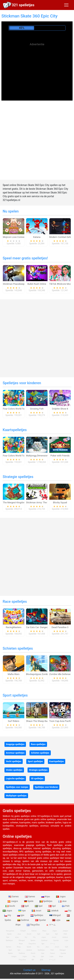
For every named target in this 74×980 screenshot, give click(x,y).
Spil (52, 906)
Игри (61, 956)
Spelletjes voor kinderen (22, 383)
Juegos (13, 901)
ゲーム (51, 925)
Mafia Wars (13, 674)
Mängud (55, 915)
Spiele (29, 901)
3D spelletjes (37, 779)
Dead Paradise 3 (60, 627)
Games (14, 897)
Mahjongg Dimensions (38, 456)
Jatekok (53, 911)
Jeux (62, 901)
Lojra (57, 920)
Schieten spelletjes (18, 648)
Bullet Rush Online (37, 284)
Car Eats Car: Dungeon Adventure (43, 627)
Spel (39, 906)
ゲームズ (52, 960)
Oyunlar (41, 920)
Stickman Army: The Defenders (42, 502)
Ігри (22, 911)
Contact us (29, 970)
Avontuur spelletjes (15, 753)
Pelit (66, 906)
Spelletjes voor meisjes (17, 787)
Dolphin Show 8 (60, 409)
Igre (21, 915)
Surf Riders (14, 721)
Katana (37, 237)
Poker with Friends (60, 456)
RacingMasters (14, 627)
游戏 (41, 960)
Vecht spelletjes (14, 761)
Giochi (11, 906)
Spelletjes (46, 901)
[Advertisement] (37, 73)
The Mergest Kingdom (14, 502)
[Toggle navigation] (66, 5)
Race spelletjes (15, 602)
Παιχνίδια (33, 925)
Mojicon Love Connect (14, 237)
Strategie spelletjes (18, 477)
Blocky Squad (60, 502)
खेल (33, 960)
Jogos (61, 897)
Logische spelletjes (15, 779)
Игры (46, 897)
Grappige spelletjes (15, 744)
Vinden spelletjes (14, 770)
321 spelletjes (23, 5)
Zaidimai (23, 920)
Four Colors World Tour (15, 409)
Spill (25, 906)
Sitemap (46, 970)
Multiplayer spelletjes (16, 796)
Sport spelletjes (15, 695)
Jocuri (37, 911)
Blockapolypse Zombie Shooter (42, 674)
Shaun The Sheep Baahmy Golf (42, 721)
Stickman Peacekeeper (15, 284)
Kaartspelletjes (15, 430)
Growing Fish (37, 409)
